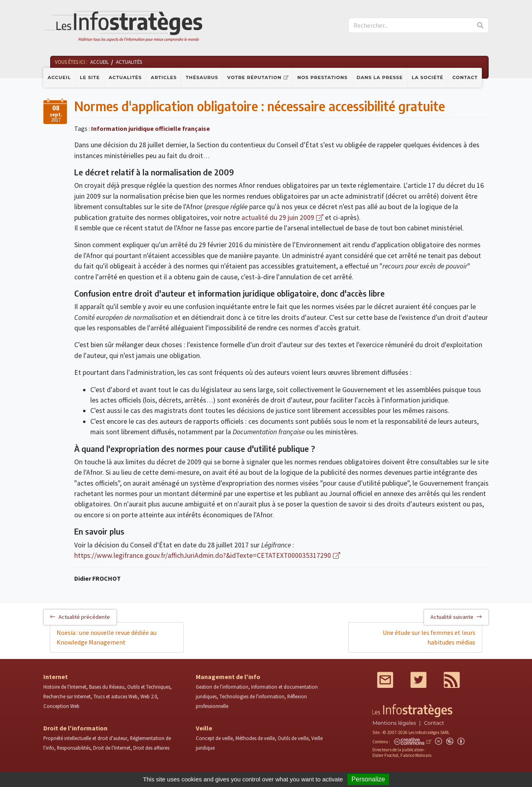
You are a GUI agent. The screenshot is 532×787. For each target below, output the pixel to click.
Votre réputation (254, 77)
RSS (452, 680)
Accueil (59, 77)
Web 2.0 (149, 696)
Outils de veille (293, 738)
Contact (465, 77)
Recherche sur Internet (67, 696)
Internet (56, 677)
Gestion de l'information (222, 687)
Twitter (418, 680)
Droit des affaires (151, 748)
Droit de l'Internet (112, 748)
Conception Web (61, 706)
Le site (90, 77)
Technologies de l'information (252, 696)
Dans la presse (380, 77)
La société (427, 77)
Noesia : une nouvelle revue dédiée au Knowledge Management (107, 637)
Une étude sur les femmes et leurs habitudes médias (429, 637)
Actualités (125, 77)
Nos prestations (323, 77)
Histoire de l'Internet (65, 687)
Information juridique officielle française (150, 128)
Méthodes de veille (255, 738)
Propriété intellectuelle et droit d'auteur (85, 738)
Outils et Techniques (149, 687)
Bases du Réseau (107, 687)
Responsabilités (74, 748)
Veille (204, 728)
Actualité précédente (80, 617)
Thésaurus (202, 77)
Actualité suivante (456, 617)
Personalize (368, 779)
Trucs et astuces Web (116, 696)
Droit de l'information (75, 728)
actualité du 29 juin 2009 (278, 218)
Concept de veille (214, 738)
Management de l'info (228, 677)
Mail (385, 680)
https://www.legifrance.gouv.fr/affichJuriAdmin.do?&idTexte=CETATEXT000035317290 (203, 555)
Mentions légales (394, 723)
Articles (164, 77)
